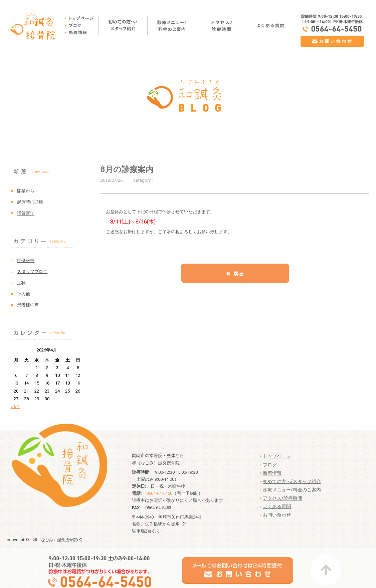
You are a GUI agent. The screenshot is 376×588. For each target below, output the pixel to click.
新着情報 (272, 473)
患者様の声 (28, 305)
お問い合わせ (277, 515)
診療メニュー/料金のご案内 (292, 490)
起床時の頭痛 (30, 202)
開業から (26, 191)
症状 (21, 283)
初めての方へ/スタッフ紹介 (292, 481)
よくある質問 (277, 506)
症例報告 (26, 260)
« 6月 (16, 406)
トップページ (277, 456)
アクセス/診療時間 (283, 498)
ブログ (270, 465)
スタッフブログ (32, 271)
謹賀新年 (26, 213)
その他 (24, 294)
